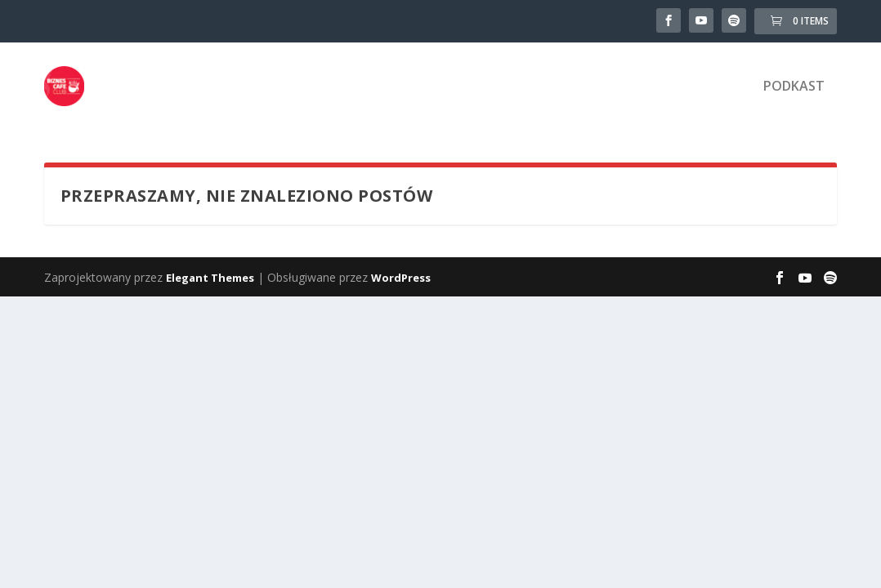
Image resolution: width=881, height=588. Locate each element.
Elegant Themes (210, 278)
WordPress (401, 278)
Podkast (794, 87)
